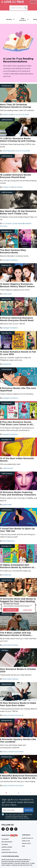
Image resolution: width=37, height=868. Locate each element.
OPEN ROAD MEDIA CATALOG (9, 852)
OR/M (23, 846)
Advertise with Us (27, 838)
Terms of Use (26, 841)
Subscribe (33, 2)
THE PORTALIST (6, 850)
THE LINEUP (5, 845)
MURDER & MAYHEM (7, 847)
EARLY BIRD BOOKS (7, 842)
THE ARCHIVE (5, 839)
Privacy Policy (26, 844)
